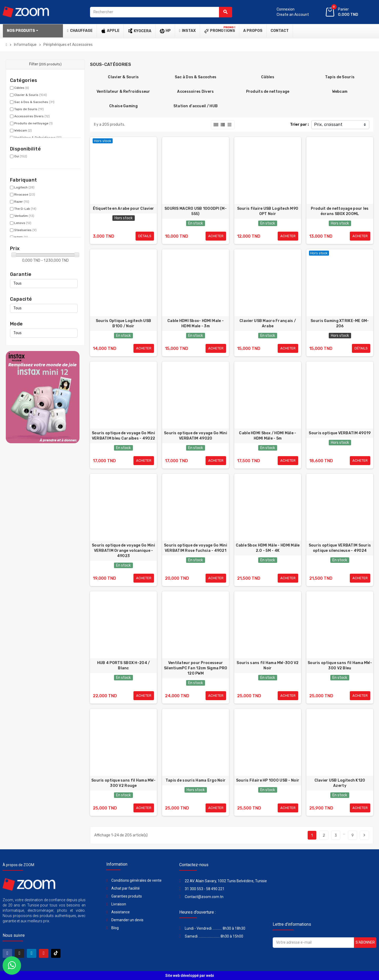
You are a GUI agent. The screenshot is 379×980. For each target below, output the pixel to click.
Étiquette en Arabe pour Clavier (124, 209)
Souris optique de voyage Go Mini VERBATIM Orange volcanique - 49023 (123, 551)
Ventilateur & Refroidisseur (123, 92)
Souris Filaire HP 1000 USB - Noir (268, 780)
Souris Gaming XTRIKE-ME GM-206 (340, 323)
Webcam (23, 130)
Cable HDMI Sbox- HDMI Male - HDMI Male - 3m (196, 323)
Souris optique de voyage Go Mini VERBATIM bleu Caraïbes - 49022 (123, 436)
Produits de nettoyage (33, 123)
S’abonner (365, 942)
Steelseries (25, 230)
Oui (21, 156)
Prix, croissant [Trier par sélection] (328, 125)
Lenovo (23, 223)
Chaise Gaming (123, 106)
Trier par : (299, 125)
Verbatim (24, 216)
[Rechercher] (161, 12)
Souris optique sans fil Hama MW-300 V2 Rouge (123, 783)
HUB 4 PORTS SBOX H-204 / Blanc (124, 665)
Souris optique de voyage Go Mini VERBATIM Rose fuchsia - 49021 (196, 548)
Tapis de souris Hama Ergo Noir (196, 780)
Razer (22, 202)
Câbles (22, 88)
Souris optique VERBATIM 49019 (340, 433)
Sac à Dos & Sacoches (34, 102)
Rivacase (25, 194)
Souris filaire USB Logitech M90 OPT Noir (268, 211)
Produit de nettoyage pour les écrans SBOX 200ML (340, 211)
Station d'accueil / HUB (196, 106)
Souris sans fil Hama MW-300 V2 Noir (268, 665)
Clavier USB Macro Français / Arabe (268, 323)
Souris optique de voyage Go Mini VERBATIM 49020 (196, 436)
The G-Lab (25, 209)
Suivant (364, 835)
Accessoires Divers (32, 116)
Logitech (24, 187)
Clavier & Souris (31, 95)
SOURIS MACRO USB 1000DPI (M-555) (196, 211)
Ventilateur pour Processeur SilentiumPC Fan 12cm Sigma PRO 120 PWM (196, 668)
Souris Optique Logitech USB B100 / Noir (124, 323)
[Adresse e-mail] (313, 943)
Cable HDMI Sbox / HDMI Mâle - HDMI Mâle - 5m (268, 436)
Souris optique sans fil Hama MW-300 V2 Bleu (340, 665)
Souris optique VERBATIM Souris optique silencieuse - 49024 (340, 548)
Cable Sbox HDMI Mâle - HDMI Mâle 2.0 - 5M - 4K (268, 548)
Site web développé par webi (190, 976)
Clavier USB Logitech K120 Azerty (340, 783)
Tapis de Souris (29, 109)
